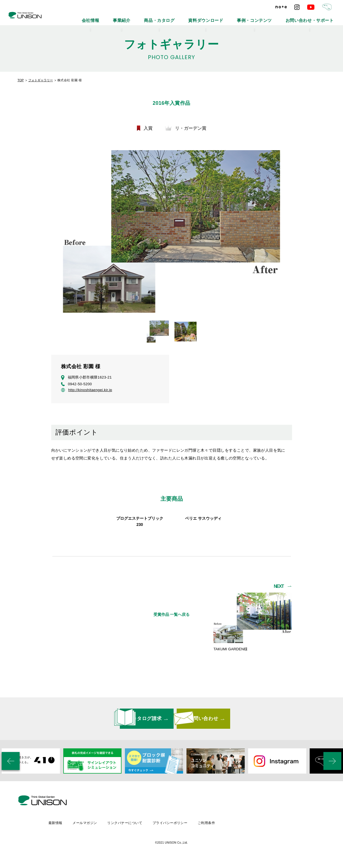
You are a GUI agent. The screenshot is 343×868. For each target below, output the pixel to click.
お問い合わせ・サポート (317, 17)
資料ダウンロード (237, 17)
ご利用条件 (256, 828)
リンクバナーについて (172, 828)
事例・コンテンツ (275, 17)
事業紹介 (172, 17)
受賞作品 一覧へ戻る (172, 639)
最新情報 (101, 828)
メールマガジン (131, 828)
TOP (21, 80)
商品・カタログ (202, 17)
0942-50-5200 (77, 385)
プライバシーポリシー (219, 828)
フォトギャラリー (41, 80)
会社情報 (148, 17)
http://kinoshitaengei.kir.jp (87, 390)
